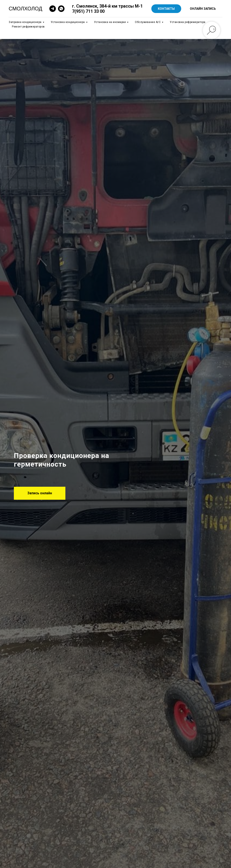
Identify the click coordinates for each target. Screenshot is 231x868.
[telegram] (53, 9)
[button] (40, 493)
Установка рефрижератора (188, 22)
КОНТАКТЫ (166, 9)
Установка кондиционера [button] (68, 22)
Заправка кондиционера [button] (25, 22)
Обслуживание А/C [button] (148, 22)
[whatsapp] (61, 9)
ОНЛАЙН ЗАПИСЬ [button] (203, 9)
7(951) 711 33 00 (88, 11)
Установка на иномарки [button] (110, 22)
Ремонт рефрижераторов (28, 27)
